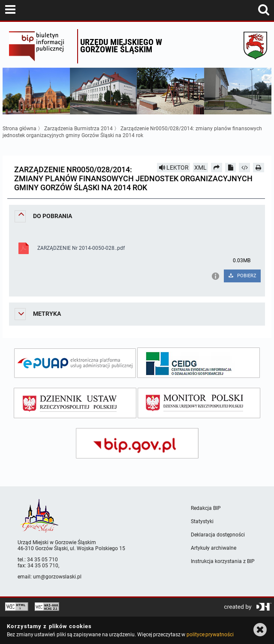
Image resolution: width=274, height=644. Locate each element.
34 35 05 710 (42, 560)
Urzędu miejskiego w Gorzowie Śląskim (121, 46)
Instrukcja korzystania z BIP (223, 561)
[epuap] (75, 363)
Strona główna (20, 129)
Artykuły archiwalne (214, 548)
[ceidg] (199, 363)
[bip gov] (137, 443)
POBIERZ (242, 276)
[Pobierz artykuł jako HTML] (244, 168)
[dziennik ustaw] (75, 403)
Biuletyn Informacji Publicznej (41, 46)
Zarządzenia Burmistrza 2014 (78, 129)
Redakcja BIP (206, 508)
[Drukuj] (259, 168)
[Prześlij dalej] (217, 168)
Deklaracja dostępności (218, 535)
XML (200, 168)
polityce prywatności (210, 635)
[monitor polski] (199, 403)
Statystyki (202, 521)
